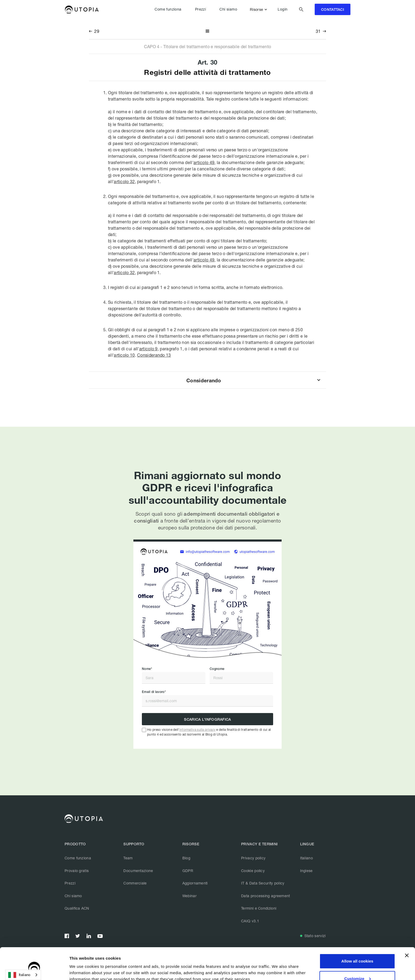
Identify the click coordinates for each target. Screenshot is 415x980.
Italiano (306, 858)
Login (283, 9)
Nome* (147, 669)
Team (128, 858)
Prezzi (200, 9)
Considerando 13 (154, 355)
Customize (358, 954)
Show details (82, 970)
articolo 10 (124, 355)
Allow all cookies (357, 937)
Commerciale (135, 883)
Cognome (217, 669)
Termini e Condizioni (259, 908)
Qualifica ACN (77, 908)
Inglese (306, 871)
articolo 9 (148, 349)
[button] (260, 10)
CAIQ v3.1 (250, 921)
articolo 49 (204, 162)
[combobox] (23, 975)
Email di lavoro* (154, 692)
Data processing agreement (266, 896)
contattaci (333, 10)
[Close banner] (407, 931)
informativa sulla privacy (198, 730)
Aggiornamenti (195, 883)
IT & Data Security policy (263, 883)
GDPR (188, 871)
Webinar (190, 896)
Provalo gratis (77, 871)
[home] (82, 10)
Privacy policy (253, 858)
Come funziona (168, 9)
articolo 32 (124, 181)
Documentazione (138, 871)
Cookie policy (253, 871)
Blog (186, 858)
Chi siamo (228, 9)
